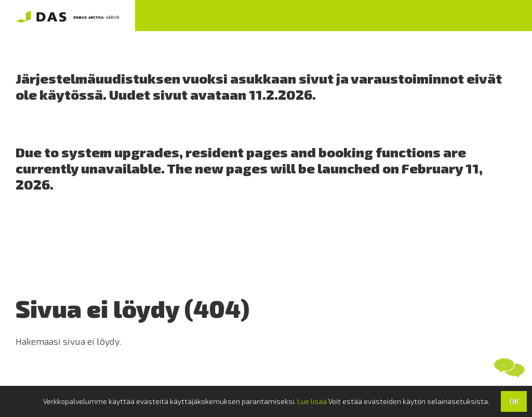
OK (514, 401)
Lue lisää (312, 401)
